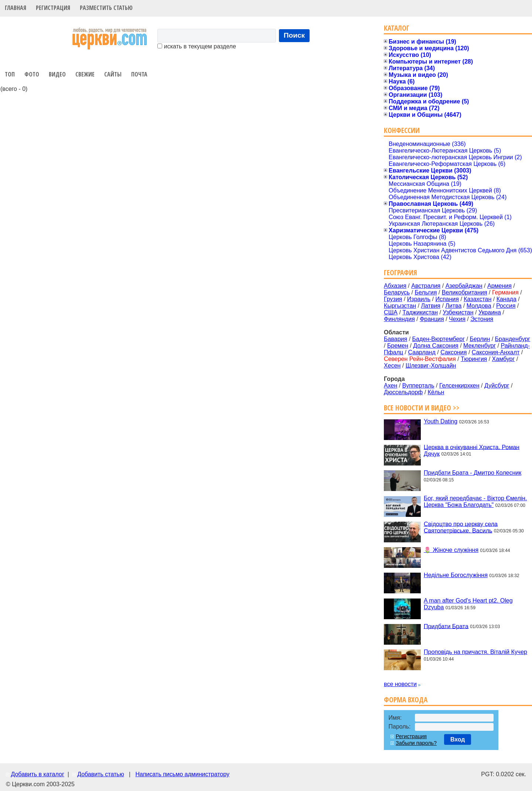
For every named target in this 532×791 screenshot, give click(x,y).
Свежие (85, 74)
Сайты (113, 74)
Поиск (294, 35)
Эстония (482, 319)
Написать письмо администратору (182, 774)
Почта (139, 74)
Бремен (398, 346)
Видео (57, 74)
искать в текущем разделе (197, 46)
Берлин (480, 339)
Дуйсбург (497, 386)
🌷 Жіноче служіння (451, 550)
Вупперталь (418, 386)
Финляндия (399, 319)
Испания (447, 299)
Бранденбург (513, 339)
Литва (453, 306)
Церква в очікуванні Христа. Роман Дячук (472, 450)
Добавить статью (101, 774)
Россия (506, 306)
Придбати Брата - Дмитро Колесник (473, 473)
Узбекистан (458, 312)
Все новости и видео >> (422, 408)
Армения (499, 286)
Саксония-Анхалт (496, 352)
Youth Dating (441, 421)
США (391, 312)
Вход (458, 739)
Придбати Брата (446, 626)
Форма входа (406, 700)
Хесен (392, 366)
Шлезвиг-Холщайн (431, 366)
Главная (16, 8)
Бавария (395, 339)
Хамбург (504, 359)
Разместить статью (106, 8)
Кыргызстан (400, 306)
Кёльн (436, 392)
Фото (32, 74)
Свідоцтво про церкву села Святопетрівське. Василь (461, 527)
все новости (400, 684)
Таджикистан (420, 312)
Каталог (397, 28)
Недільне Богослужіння (456, 575)
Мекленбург (480, 346)
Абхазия (395, 286)
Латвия (431, 306)
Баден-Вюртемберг (439, 339)
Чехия (457, 319)
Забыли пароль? (416, 743)
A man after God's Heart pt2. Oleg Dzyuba (468, 604)
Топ (10, 74)
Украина (490, 312)
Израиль (419, 299)
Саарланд (422, 352)
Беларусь (397, 292)
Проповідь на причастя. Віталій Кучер (475, 652)
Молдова (479, 306)
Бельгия (426, 292)
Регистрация (53, 8)
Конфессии (402, 130)
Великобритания (465, 292)
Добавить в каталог (37, 774)
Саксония (453, 352)
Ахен (391, 386)
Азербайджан (464, 286)
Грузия (393, 299)
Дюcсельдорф (403, 392)
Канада (507, 299)
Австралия (426, 286)
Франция (432, 319)
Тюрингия (474, 359)
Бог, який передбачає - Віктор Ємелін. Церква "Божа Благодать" (475, 502)
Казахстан (478, 299)
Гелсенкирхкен (459, 386)
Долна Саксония (436, 346)
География (400, 272)
